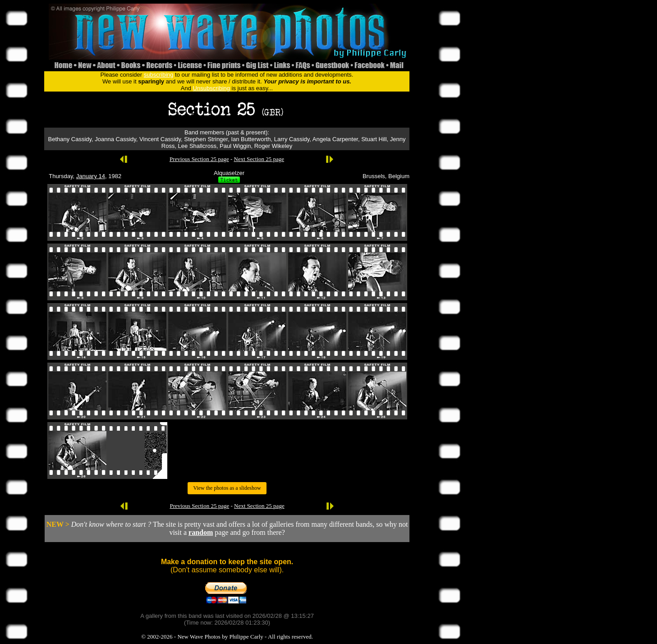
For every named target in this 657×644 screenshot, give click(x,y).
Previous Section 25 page (199, 159)
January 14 (91, 176)
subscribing (159, 75)
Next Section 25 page (259, 159)
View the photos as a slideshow (227, 488)
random (201, 532)
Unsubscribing (211, 88)
